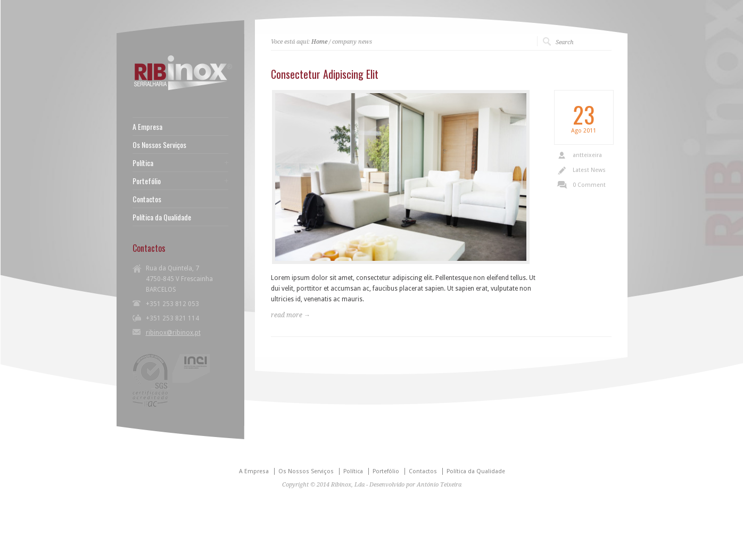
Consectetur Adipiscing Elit (325, 74)
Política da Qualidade (162, 217)
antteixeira (587, 155)
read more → (291, 315)
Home (319, 42)
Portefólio (147, 181)
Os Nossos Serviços (159, 145)
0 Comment (589, 185)
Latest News (589, 170)
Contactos (147, 199)
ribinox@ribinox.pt (173, 333)
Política (143, 163)
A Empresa (147, 127)
